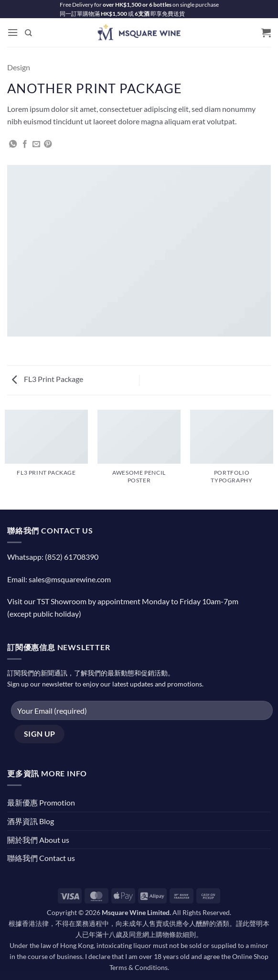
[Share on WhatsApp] (13, 144)
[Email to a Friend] (36, 144)
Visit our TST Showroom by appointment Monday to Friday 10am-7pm (123, 601)
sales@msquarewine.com (70, 579)
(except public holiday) (44, 614)
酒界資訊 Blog (31, 821)
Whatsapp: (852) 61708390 (53, 557)
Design (19, 67)
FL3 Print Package (48, 379)
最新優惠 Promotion (41, 802)
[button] (13, 33)
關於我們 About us (38, 840)
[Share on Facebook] (25, 144)
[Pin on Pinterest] (48, 144)
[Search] (29, 33)
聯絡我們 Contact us (41, 858)
